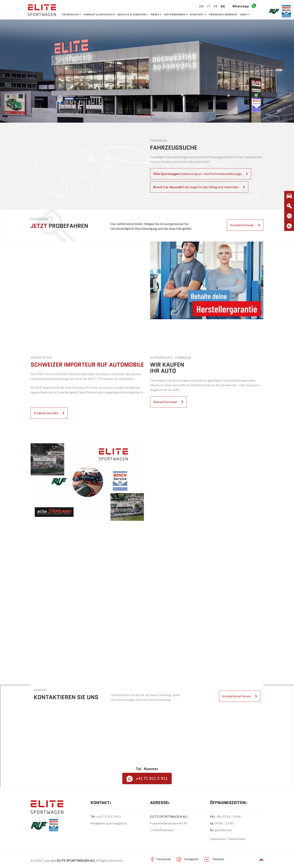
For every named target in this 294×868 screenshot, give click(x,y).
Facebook (164, 859)
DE (223, 6)
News (156, 14)
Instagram (191, 859)
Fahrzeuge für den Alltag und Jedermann (199, 187)
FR (216, 6)
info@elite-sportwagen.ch (109, 823)
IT (209, 6)
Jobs (244, 14)
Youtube (218, 859)
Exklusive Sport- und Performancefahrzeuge (201, 174)
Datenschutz (237, 839)
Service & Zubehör (133, 14)
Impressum (218, 839)
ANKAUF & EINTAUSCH (99, 14)
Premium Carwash (223, 14)
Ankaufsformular (168, 402)
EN (202, 6)
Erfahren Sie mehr (49, 413)
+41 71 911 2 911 (147, 779)
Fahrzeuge (72, 14)
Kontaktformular (245, 225)
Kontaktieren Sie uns (240, 696)
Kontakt (198, 14)
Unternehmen (176, 14)
